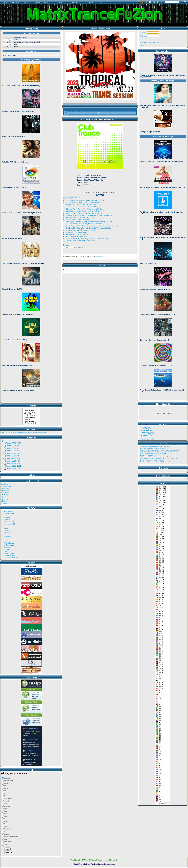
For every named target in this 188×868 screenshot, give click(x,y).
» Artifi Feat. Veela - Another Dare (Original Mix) (154, 457)
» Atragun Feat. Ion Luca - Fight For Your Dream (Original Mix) (159, 458)
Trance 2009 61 (13, 451)
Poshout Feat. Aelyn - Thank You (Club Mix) (81, 205)
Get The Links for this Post (71, 197)
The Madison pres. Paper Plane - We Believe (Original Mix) (86, 200)
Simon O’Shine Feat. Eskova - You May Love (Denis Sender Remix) (89, 215)
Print (65, 256)
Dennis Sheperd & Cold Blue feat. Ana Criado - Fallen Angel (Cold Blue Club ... (93, 226)
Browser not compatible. (31, 216)
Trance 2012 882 (13, 458)
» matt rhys (5, 495)
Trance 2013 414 (13, 461)
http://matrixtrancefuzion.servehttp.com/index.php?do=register (22, 432)
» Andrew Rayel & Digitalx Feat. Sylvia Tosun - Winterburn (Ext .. (159, 450)
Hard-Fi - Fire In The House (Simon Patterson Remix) (84, 213)
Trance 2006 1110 (14, 443)
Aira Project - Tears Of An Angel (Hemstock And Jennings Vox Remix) (90, 222)
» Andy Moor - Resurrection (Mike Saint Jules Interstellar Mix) (158, 452)
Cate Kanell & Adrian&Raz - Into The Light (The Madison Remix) (88, 228)
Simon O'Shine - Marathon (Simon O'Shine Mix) (82, 230)
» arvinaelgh (5, 493)
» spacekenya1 (6, 486)
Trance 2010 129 (13, 453)
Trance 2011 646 (13, 456)
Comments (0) (100, 256)
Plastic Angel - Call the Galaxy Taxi (78, 220)
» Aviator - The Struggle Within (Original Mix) (153, 460)
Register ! (142, 45)
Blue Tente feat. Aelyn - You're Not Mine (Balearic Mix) (85, 211)
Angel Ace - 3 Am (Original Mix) (77, 234)
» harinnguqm (6, 490)
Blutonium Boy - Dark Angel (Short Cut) (80, 217)
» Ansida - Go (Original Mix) (148, 455)
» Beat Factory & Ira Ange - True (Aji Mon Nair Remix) (156, 462)
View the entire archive (148, 439)
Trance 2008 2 (12, 448)
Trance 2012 (117, 119)
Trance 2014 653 (13, 464)
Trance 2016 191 (13, 469)
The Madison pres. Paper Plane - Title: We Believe (83, 203)
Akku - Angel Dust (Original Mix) (77, 236)
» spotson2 (5, 503)
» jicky (3, 497)
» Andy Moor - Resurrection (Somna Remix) (153, 453)
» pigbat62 (5, 484)
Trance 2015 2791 (14, 466)
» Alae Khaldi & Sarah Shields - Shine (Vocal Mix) (155, 447)
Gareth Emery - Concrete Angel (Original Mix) (82, 207)
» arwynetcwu (6, 499)
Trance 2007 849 (13, 446)
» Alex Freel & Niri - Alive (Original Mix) (152, 448)
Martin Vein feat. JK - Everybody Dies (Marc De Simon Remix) (87, 239)
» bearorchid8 (6, 488)
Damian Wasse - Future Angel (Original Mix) (81, 241)
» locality (4, 501)
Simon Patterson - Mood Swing (76, 232)
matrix (8, 513)
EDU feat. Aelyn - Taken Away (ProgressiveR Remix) (84, 209)
